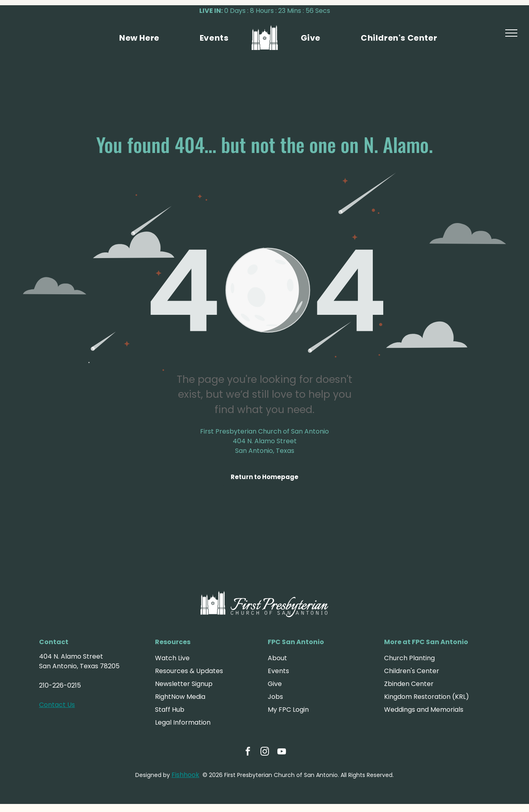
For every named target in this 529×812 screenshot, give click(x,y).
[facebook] (248, 753)
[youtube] (281, 753)
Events (278, 671)
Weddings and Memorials (424, 710)
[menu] (511, 33)
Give (275, 684)
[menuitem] (139, 38)
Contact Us (57, 705)
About (277, 658)
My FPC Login (288, 710)
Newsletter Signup (184, 684)
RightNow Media (180, 697)
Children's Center (412, 671)
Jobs (275, 697)
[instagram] (264, 753)
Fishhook (185, 775)
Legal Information (183, 722)
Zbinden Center (409, 684)
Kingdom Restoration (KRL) (427, 697)
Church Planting (409, 658)
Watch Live (172, 658)
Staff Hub (170, 710)
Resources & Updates (189, 671)
